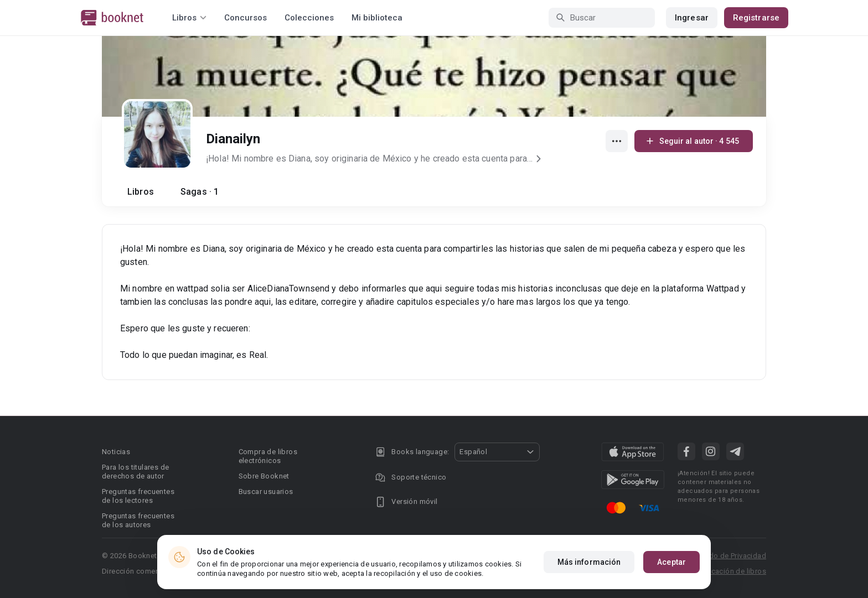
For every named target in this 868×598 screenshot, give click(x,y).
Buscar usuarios (266, 492)
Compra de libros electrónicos (268, 456)
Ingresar (692, 18)
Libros (141, 192)
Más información (589, 562)
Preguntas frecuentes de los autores (138, 520)
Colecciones (309, 18)
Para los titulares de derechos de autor (135, 472)
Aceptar (671, 562)
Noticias (116, 452)
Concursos (246, 18)
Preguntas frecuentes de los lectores (138, 496)
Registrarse (756, 18)
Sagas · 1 (200, 192)
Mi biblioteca (377, 18)
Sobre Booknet (264, 476)
